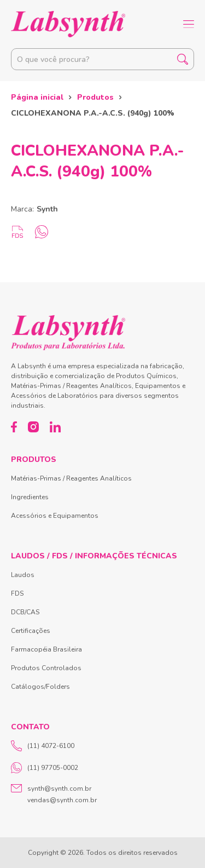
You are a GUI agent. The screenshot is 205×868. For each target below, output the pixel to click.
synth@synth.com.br (59, 789)
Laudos (23, 575)
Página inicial (37, 97)
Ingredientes (30, 497)
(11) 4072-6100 (43, 746)
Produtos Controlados (46, 668)
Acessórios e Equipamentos (55, 516)
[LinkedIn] (55, 427)
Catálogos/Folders (40, 687)
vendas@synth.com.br (62, 800)
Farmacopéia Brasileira (46, 649)
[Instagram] (33, 427)
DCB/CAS (25, 612)
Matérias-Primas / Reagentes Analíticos (71, 478)
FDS (17, 593)
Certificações (31, 631)
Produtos (95, 97)
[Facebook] (14, 427)
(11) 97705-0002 (45, 768)
